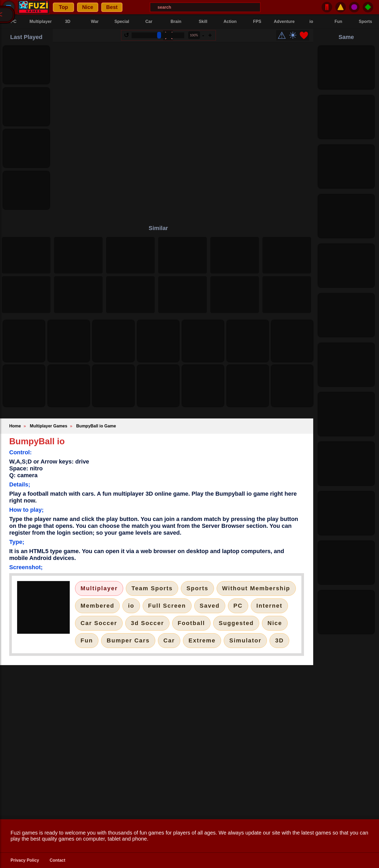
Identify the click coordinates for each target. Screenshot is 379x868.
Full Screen (167, 606)
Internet (269, 606)
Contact (58, 860)
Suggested (236, 623)
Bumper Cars (128, 640)
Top (63, 7)
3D (279, 640)
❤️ (304, 35)
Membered (97, 606)
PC (238, 606)
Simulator (245, 640)
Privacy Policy (25, 860)
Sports (197, 588)
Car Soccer (99, 623)
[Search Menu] (205, 7)
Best (112, 7)
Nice (88, 7)
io (131, 606)
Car (169, 640)
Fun (87, 640)
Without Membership (256, 588)
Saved (210, 606)
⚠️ (341, 7)
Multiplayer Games (48, 426)
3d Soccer (147, 623)
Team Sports (152, 588)
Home (15, 426)
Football (191, 623)
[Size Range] (158, 35)
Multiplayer (99, 588)
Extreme (202, 640)
